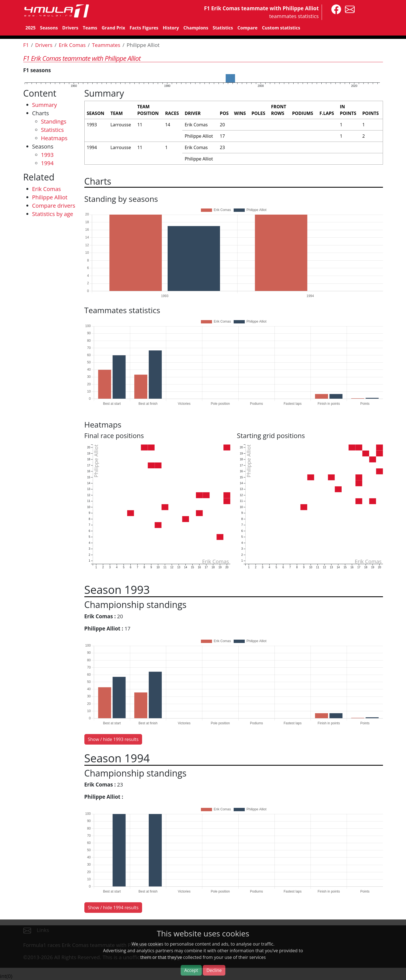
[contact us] (348, 9)
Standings (54, 121)
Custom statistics (281, 28)
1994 (47, 163)
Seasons (49, 28)
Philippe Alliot (50, 197)
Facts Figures (144, 28)
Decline (214, 970)
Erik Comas (72, 45)
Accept (191, 970)
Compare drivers (54, 206)
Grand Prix (113, 28)
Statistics (223, 28)
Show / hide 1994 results (113, 908)
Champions (196, 28)
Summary (45, 105)
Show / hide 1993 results (113, 739)
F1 (26, 45)
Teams (90, 28)
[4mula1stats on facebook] (335, 9)
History (171, 28)
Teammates (106, 45)
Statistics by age (53, 214)
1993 (47, 155)
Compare (248, 28)
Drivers (70, 28)
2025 (31, 28)
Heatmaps (54, 138)
